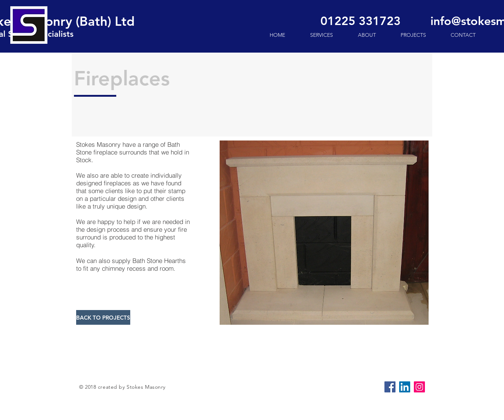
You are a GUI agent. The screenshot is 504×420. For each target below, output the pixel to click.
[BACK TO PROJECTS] (103, 317)
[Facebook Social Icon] (390, 387)
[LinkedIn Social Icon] (405, 387)
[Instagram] (419, 387)
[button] (324, 233)
